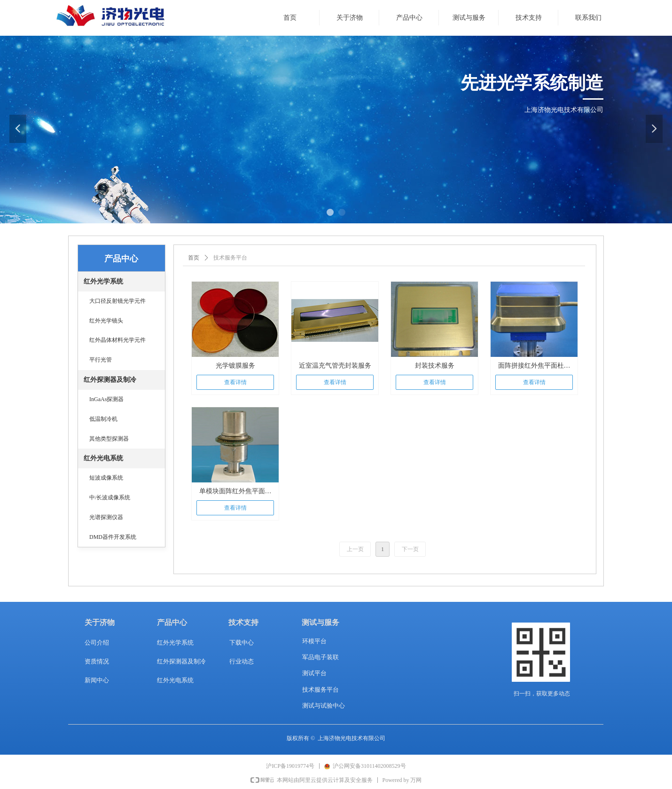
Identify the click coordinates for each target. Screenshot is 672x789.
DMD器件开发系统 (113, 537)
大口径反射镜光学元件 (117, 301)
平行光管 (101, 360)
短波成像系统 (106, 478)
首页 (194, 258)
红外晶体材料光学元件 (117, 340)
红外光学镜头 (106, 321)
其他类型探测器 (109, 439)
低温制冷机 (103, 419)
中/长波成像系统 (110, 497)
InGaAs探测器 (106, 399)
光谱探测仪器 (106, 517)
